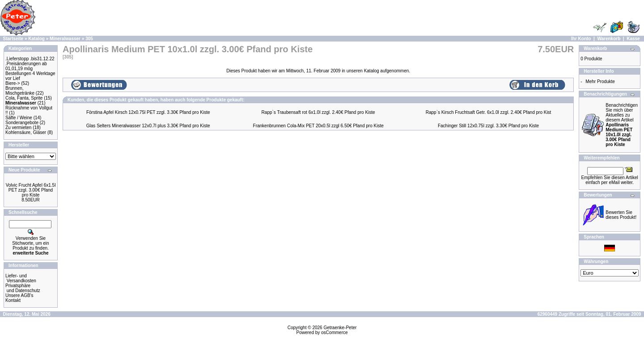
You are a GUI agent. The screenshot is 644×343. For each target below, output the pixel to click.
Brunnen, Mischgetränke (20, 91)
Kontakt (13, 300)
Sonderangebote (22, 123)
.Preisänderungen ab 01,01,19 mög (26, 66)
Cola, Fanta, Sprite (24, 98)
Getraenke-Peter (340, 328)
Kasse (633, 39)
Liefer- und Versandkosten (21, 278)
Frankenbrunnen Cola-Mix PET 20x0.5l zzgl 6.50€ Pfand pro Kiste (318, 126)
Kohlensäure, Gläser (26, 132)
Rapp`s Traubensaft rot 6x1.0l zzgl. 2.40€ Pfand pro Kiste (318, 112)
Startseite (13, 39)
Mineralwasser (65, 39)
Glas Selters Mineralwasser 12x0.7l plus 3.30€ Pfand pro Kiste (148, 126)
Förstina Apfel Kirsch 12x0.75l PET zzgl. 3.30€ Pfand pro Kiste (148, 112)
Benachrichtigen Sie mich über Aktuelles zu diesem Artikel (622, 125)
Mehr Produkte (600, 82)
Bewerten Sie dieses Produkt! (621, 215)
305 (89, 39)
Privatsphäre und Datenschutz (23, 288)
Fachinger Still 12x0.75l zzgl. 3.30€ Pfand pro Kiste (488, 126)
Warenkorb (609, 39)
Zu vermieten (18, 128)
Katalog (36, 39)
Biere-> (13, 83)
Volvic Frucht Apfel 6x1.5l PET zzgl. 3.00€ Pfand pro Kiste (31, 190)
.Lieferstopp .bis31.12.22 (30, 59)
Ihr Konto (581, 39)
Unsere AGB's (19, 295)
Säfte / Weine (19, 118)
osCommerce (334, 333)
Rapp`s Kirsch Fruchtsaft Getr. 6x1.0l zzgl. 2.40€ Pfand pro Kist (489, 112)
